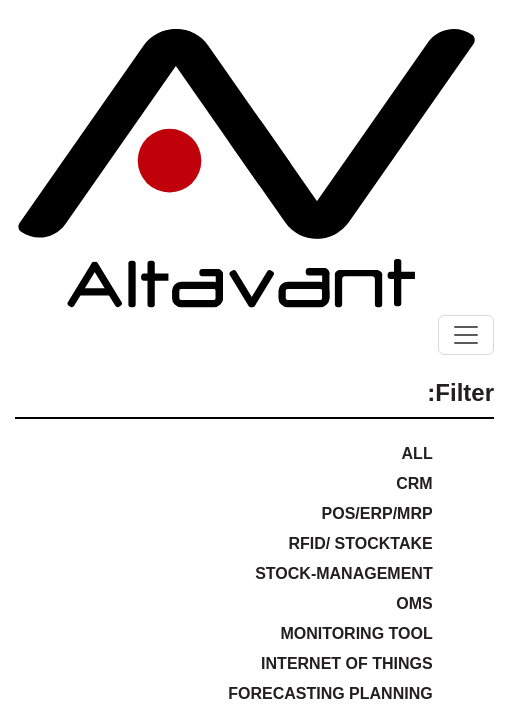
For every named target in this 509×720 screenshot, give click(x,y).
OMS (414, 603)
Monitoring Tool (356, 633)
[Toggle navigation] (466, 335)
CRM (414, 483)
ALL (417, 453)
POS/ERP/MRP (377, 513)
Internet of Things (347, 663)
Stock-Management (343, 573)
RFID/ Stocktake (360, 543)
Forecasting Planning (330, 693)
